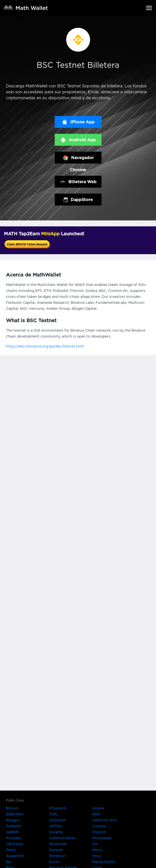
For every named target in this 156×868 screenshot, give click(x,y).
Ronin (97, 850)
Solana (98, 808)
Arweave (14, 838)
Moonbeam (102, 838)
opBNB (12, 832)
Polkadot (14, 826)
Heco (97, 856)
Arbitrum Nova (62, 838)
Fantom (56, 850)
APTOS (55, 826)
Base (96, 814)
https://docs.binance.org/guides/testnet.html (45, 347)
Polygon (13, 820)
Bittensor (57, 856)
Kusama (56, 832)
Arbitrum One (104, 820)
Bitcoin (12, 808)
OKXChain (15, 844)
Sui (95, 844)
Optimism (58, 820)
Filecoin (99, 832)
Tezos (11, 850)
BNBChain (15, 814)
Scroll (54, 862)
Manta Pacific (104, 862)
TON (53, 814)
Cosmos (99, 826)
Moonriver (58, 844)
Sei (9, 862)
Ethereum (58, 808)
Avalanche (15, 856)
